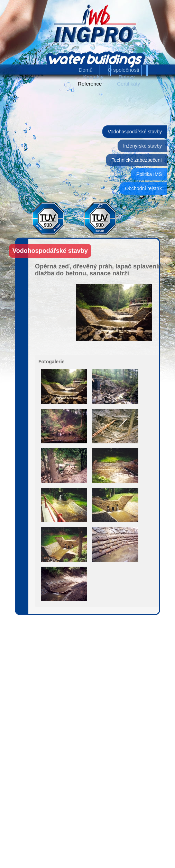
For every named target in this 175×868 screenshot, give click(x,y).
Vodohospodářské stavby (135, 132)
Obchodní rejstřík (143, 188)
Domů (86, 70)
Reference (90, 84)
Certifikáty (128, 84)
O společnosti (124, 70)
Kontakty (93, 77)
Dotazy (127, 77)
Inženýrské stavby (142, 146)
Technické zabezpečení (137, 160)
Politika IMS (149, 174)
